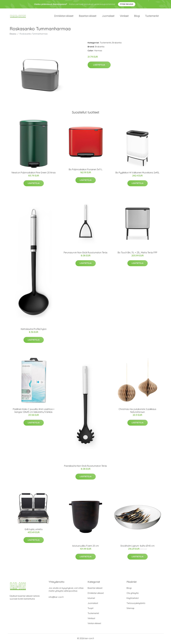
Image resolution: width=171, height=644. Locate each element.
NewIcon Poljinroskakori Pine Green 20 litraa (34, 173)
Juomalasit (108, 16)
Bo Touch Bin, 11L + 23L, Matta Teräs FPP (137, 253)
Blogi (137, 16)
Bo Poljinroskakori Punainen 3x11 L (86, 170)
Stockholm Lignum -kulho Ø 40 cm (137, 547)
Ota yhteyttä (133, 594)
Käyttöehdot (133, 599)
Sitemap (130, 609)
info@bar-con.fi (56, 598)
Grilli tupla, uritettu (34, 530)
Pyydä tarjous (127, 4)
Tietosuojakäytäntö (136, 604)
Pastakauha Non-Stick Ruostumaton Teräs (85, 467)
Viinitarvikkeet (94, 624)
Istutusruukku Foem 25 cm (85, 547)
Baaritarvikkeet (88, 16)
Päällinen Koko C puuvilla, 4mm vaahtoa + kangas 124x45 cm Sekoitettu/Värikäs (34, 411)
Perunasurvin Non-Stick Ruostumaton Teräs (86, 253)
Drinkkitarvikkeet (64, 16)
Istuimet (91, 599)
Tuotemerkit (152, 16)
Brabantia (117, 43)
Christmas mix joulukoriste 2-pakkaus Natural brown (137, 411)
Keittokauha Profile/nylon (34, 330)
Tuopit (90, 609)
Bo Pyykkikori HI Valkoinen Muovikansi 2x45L (137, 173)
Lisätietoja (99, 66)
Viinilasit (124, 16)
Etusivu (13, 35)
